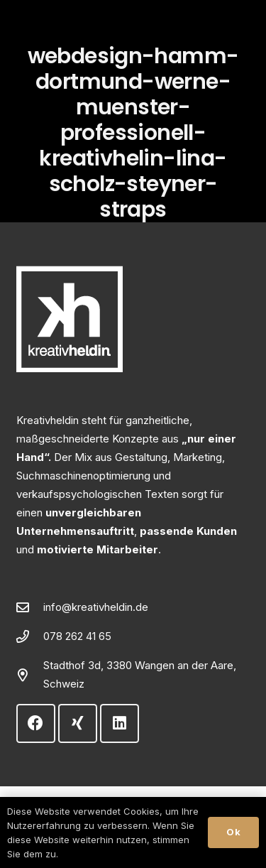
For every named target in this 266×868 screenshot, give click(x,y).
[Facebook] (36, 723)
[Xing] (78, 723)
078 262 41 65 (77, 636)
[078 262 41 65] (30, 636)
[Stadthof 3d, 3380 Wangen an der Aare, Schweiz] (30, 675)
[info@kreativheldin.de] (30, 607)
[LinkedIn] (120, 723)
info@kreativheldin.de (96, 607)
